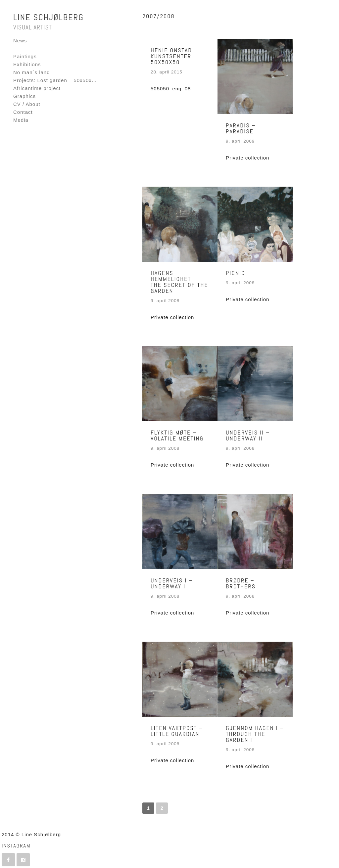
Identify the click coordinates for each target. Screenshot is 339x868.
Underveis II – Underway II (248, 435)
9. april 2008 (165, 301)
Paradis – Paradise (241, 128)
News (20, 41)
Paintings (25, 56)
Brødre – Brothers (241, 583)
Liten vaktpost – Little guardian (177, 731)
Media (21, 120)
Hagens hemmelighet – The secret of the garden (179, 282)
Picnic (235, 273)
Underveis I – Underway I (172, 583)
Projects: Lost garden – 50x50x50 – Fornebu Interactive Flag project (99, 80)
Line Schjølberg (48, 17)
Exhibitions (27, 64)
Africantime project (37, 88)
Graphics (24, 96)
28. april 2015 (167, 72)
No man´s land (32, 72)
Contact (23, 112)
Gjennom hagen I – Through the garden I (255, 734)
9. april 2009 (240, 141)
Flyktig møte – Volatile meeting (177, 435)
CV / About (27, 104)
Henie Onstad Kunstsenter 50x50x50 (171, 56)
